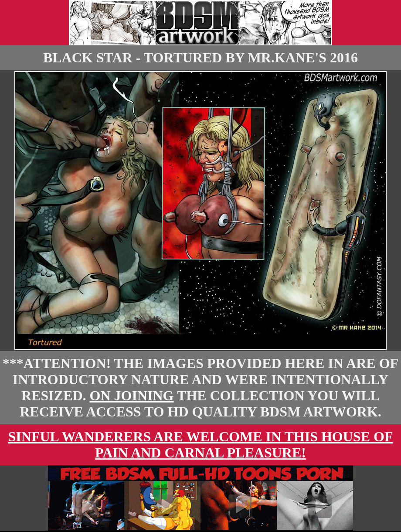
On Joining (132, 396)
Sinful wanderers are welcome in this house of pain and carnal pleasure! (201, 445)
